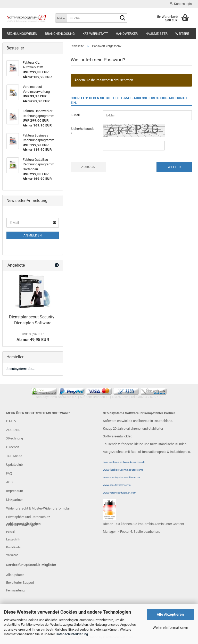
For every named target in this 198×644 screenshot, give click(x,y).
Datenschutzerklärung (72, 634)
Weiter (174, 167)
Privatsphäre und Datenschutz (28, 517)
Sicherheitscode (82, 129)
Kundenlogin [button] (181, 4)
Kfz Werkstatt (95, 34)
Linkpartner (14, 500)
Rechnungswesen (22, 34)
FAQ (9, 473)
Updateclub (14, 465)
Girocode (13, 447)
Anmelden (33, 235)
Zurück (88, 167)
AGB (9, 482)
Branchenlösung (60, 34)
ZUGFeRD (13, 430)
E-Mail (75, 115)
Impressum (15, 491)
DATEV (11, 421)
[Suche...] (61, 18)
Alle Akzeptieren (170, 614)
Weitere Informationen (170, 628)
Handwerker (127, 34)
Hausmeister (156, 34)
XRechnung (15, 438)
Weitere (182, 34)
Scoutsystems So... (20, 369)
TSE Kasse (14, 456)
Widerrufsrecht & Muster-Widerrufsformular (38, 508)
